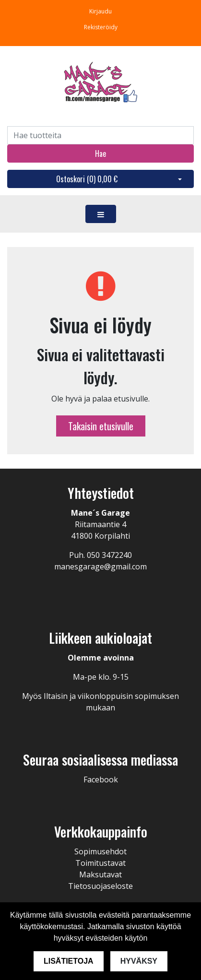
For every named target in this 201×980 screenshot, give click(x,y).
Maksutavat (100, 874)
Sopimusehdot (100, 851)
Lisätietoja (69, 961)
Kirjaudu (100, 11)
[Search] (100, 135)
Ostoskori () (87, 179)
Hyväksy (139, 961)
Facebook (101, 779)
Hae (100, 153)
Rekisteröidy (101, 27)
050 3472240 (109, 555)
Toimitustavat (100, 863)
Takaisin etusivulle (101, 426)
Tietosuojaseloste (100, 886)
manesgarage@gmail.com (100, 567)
